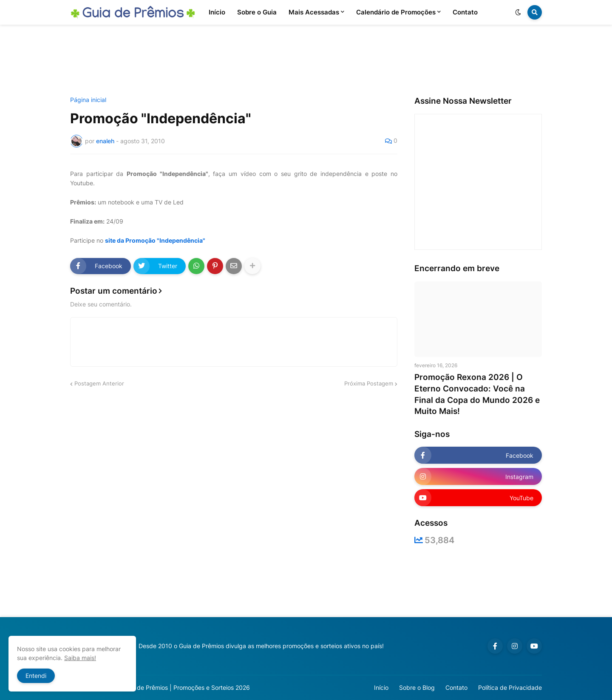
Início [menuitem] (217, 12)
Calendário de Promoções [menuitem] (396, 12)
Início (381, 687)
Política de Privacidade (510, 687)
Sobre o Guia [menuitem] (257, 12)
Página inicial (88, 100)
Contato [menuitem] (465, 12)
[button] (518, 12)
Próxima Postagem (369, 383)
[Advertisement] (306, 61)
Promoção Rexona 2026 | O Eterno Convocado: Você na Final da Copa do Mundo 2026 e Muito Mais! (477, 394)
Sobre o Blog (417, 687)
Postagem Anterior (99, 383)
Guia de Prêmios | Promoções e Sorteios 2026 (186, 687)
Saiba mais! (80, 658)
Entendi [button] (36, 676)
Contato (456, 687)
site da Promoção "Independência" (155, 240)
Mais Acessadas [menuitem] (314, 12)
